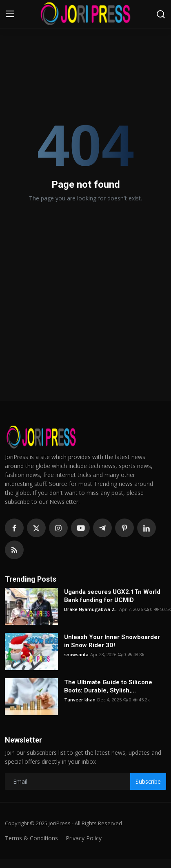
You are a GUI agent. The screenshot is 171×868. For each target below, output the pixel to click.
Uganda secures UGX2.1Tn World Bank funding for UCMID (112, 596)
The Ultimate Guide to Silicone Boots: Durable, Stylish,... (108, 686)
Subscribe (148, 781)
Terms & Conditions (31, 838)
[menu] (10, 14)
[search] (161, 14)
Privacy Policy (84, 838)
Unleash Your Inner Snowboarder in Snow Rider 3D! (112, 641)
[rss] (14, 550)
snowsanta (76, 654)
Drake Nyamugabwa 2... (91, 609)
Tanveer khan (80, 700)
